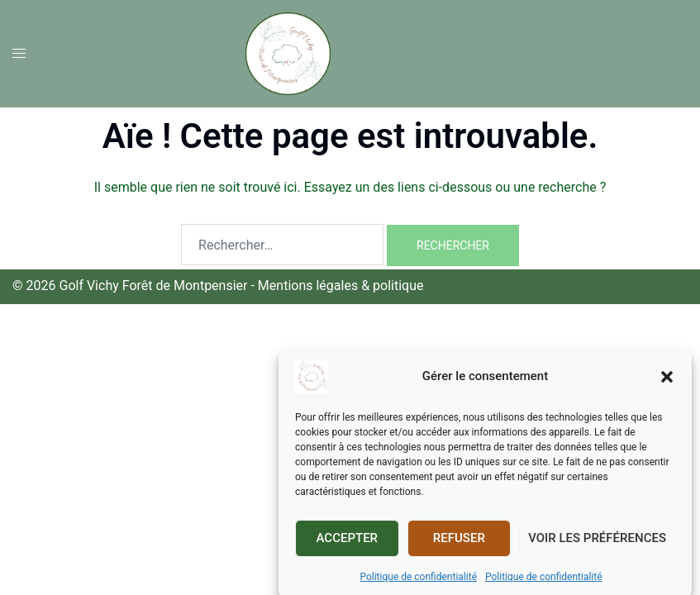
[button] (667, 386)
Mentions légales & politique (341, 286)
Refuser (459, 547)
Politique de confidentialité (418, 586)
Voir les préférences (597, 547)
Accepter (348, 547)
